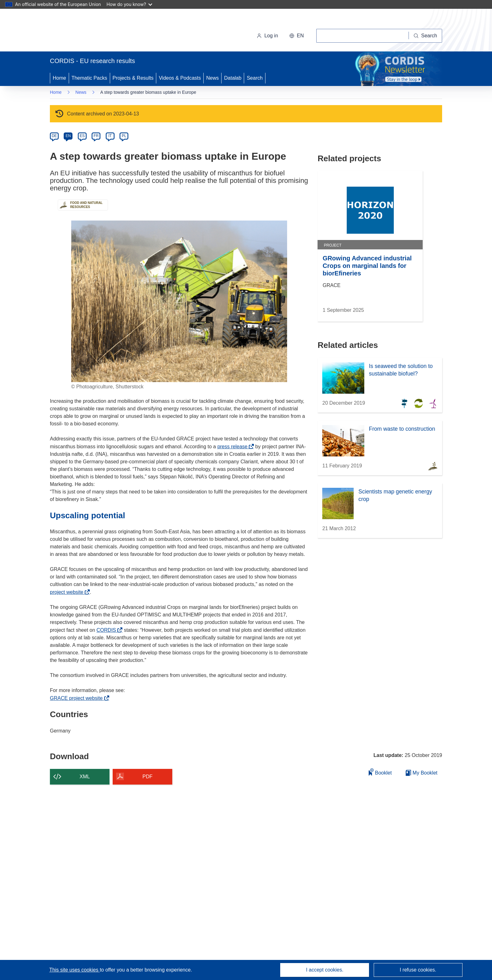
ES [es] (82, 136)
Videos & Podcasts (180, 78)
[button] (297, 36)
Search (255, 78)
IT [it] (110, 136)
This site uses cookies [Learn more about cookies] (75, 970)
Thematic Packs (89, 78)
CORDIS (108, 630)
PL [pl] (124, 136)
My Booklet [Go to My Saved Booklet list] (422, 773)
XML (85, 777)
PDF (147, 777)
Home (59, 78)
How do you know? (130, 4)
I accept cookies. (325, 970)
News (212, 78)
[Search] (425, 36)
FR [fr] (96, 136)
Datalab (233, 78)
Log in (267, 36)
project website (68, 592)
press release (234, 447)
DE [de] (54, 136)
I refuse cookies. (418, 970)
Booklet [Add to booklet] (380, 772)
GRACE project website (78, 698)
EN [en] (68, 136)
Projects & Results (133, 78)
